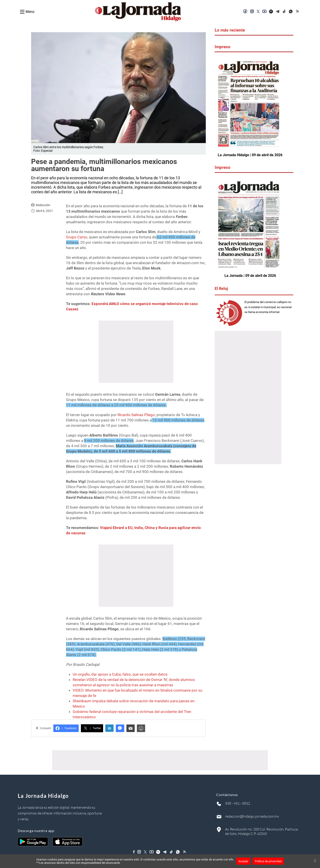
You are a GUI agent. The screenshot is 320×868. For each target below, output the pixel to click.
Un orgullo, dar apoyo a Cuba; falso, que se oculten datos (120, 674)
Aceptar (243, 861)
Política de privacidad (268, 861)
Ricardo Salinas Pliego (136, 415)
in (109, 728)
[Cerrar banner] (315, 861)
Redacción (43, 205)
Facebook (66, 728)
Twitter (92, 728)
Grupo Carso (77, 237)
